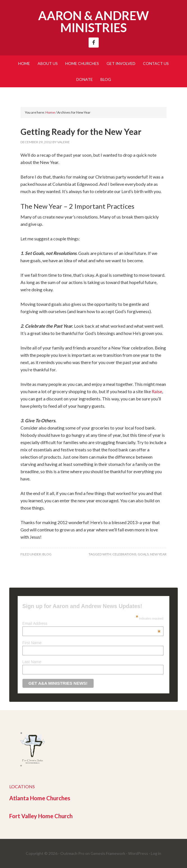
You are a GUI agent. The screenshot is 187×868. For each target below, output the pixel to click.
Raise (157, 391)
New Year (158, 554)
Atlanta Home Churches (40, 798)
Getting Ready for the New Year (81, 132)
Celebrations (124, 554)
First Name (32, 643)
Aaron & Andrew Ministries (93, 22)
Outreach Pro (72, 853)
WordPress (138, 853)
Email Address (92, 623)
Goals (143, 554)
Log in (156, 853)
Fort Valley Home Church (41, 816)
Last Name (32, 662)
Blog (47, 554)
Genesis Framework (108, 853)
